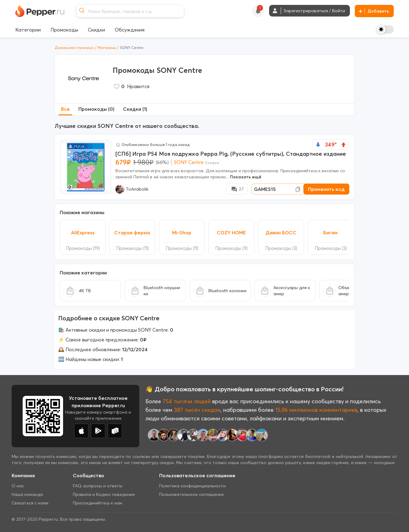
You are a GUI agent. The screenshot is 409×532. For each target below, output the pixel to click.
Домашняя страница (74, 48)
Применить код (326, 189)
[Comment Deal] (237, 189)
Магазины (107, 48)
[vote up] (343, 145)
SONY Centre (189, 162)
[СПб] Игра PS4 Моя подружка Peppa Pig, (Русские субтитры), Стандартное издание (231, 154)
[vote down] (318, 145)
